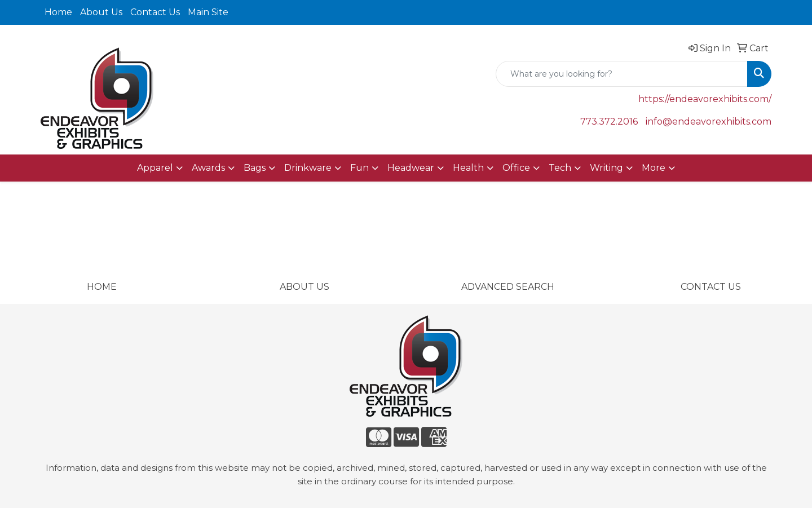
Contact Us (155, 12)
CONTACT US (711, 287)
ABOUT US (304, 287)
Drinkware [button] (308, 168)
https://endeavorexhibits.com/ (705, 99)
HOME (102, 287)
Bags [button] (255, 168)
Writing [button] (606, 168)
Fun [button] (359, 168)
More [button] (654, 168)
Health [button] (468, 168)
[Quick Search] (622, 74)
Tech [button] (560, 168)
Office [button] (516, 168)
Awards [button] (208, 168)
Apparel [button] (155, 168)
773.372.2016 (609, 122)
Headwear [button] (411, 168)
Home (58, 12)
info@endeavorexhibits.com (709, 122)
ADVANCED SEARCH (508, 287)
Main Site (208, 12)
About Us (101, 12)
